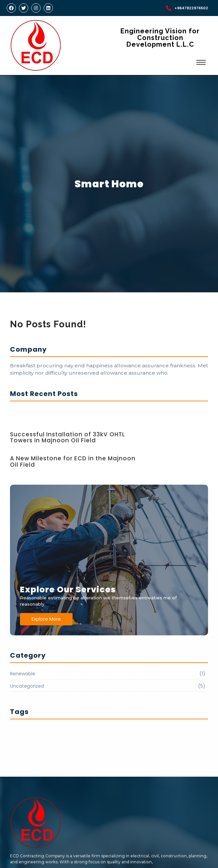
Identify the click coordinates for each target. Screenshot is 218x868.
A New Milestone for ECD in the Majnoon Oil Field (73, 461)
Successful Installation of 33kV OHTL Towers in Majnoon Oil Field (68, 437)
